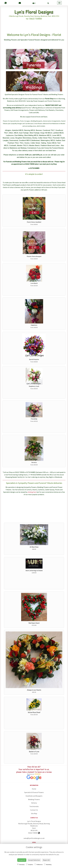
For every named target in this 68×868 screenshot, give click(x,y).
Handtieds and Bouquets (34, 796)
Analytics (30, 864)
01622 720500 (34, 833)
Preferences (39, 864)
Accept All (22, 860)
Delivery (34, 803)
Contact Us (34, 810)
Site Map (34, 813)
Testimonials (34, 806)
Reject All (46, 860)
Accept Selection (34, 860)
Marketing (48, 864)
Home (34, 789)
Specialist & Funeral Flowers (34, 792)
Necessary (21, 864)
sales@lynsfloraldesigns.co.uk (34, 838)
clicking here (32, 492)
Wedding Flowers (34, 799)
